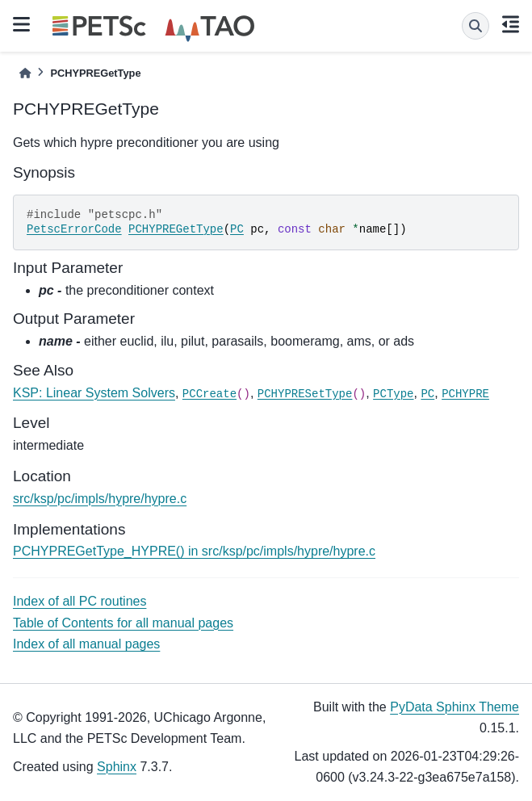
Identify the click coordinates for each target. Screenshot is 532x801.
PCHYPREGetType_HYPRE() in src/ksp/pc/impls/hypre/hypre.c (194, 551)
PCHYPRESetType (305, 394)
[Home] (25, 73)
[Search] (475, 26)
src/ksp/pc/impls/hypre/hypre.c (100, 499)
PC (237, 229)
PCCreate (209, 394)
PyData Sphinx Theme (455, 707)
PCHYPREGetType (176, 229)
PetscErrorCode (74, 229)
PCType (393, 394)
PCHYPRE (465, 394)
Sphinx (117, 767)
